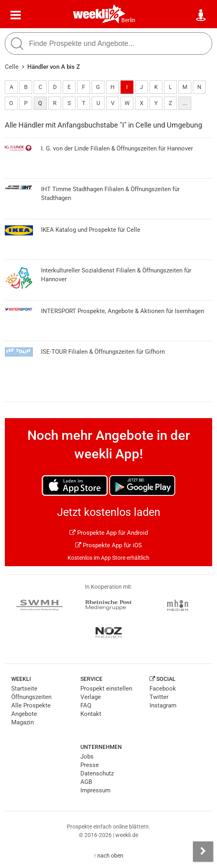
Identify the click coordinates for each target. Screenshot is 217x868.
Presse (90, 765)
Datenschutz (97, 773)
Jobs (87, 757)
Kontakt (91, 714)
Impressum (95, 790)
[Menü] (16, 15)
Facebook (163, 689)
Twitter (159, 697)
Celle (12, 67)
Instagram (163, 705)
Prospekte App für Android (109, 533)
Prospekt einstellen (106, 689)
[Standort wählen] (201, 15)
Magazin (23, 722)
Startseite (24, 689)
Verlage (91, 697)
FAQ (86, 705)
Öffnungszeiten (31, 697)
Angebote (24, 714)
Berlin (128, 20)
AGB (86, 782)
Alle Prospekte (31, 705)
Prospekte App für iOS (108, 545)
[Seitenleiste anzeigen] (203, 852)
